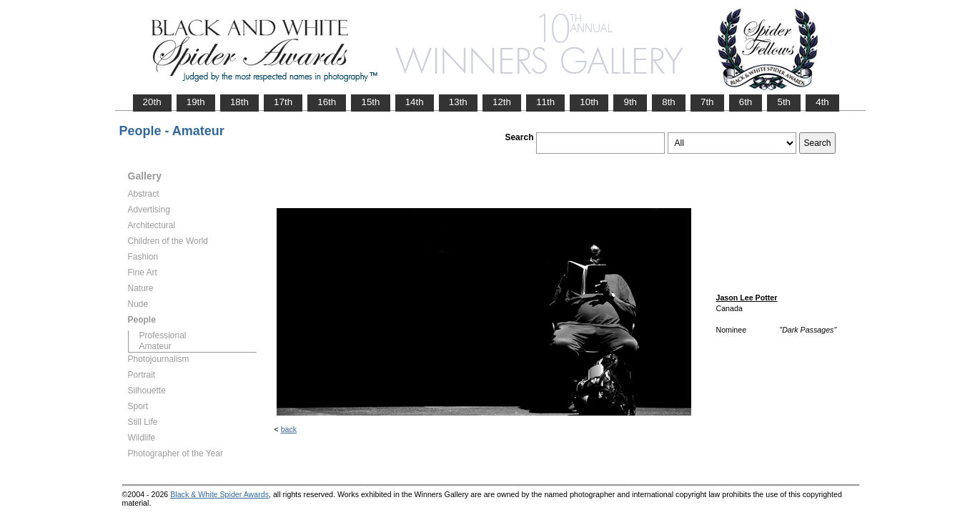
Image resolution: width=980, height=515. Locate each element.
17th (283, 102)
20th (152, 102)
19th (196, 102)
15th (370, 102)
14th (415, 102)
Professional (163, 335)
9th (630, 102)
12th (502, 102)
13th (458, 102)
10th (589, 102)
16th (327, 102)
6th (746, 102)
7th (707, 102)
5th (784, 102)
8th (669, 102)
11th (545, 102)
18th (239, 102)
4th (822, 102)
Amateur (155, 346)
